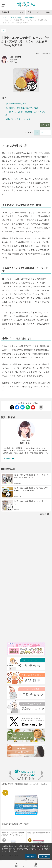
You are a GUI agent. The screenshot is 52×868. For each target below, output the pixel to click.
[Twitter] (26, 722)
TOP (5, 18)
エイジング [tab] (19, 12)
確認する (31, 856)
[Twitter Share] (12, 407)
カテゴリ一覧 (16, 18)
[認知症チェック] (26, 707)
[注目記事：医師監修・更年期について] (26, 751)
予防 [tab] (30, 12)
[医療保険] (26, 649)
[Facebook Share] (17, 407)
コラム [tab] (39, 12)
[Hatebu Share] (22, 407)
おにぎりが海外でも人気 (16, 104)
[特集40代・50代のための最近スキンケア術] (26, 736)
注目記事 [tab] (6, 12)
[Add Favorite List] (41, 407)
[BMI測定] (26, 678)
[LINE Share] (28, 407)
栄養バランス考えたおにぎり (18, 119)
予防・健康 (30, 18)
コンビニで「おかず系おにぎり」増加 (22, 108)
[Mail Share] (33, 407)
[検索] (26, 664)
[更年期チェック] (26, 693)
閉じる (44, 856)
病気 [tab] (48, 12)
